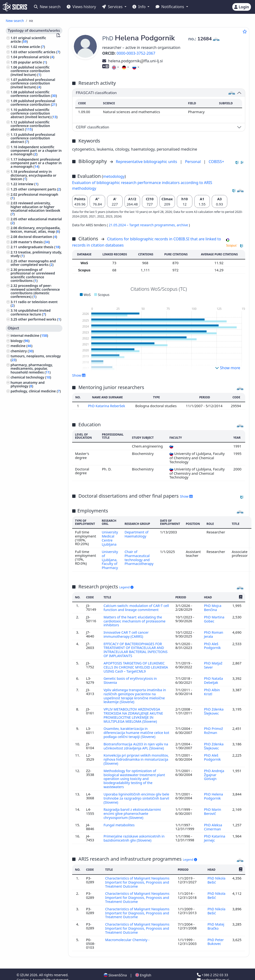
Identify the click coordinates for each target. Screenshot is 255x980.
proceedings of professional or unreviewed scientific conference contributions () (33, 275)
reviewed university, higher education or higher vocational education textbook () (35, 208)
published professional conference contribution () (34, 103)
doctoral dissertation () (38, 237)
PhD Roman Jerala (213, 632)
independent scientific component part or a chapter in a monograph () (36, 150)
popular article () (33, 62)
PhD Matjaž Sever (213, 662)
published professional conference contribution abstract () (33, 138)
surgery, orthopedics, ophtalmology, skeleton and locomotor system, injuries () (35, 440)
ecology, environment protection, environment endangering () (30, 400)
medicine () (21, 346)
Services (113, 7)
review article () (32, 47)
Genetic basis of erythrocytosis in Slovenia (131, 677)
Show (79, 375)
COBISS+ (216, 162)
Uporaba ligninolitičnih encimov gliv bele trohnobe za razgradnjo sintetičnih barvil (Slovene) (136, 795)
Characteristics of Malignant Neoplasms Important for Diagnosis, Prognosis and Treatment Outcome (138, 877)
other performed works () (40, 319)
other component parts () (40, 189)
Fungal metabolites (120, 821)
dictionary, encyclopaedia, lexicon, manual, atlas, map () (35, 230)
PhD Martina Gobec (214, 617)
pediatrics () (21, 418)
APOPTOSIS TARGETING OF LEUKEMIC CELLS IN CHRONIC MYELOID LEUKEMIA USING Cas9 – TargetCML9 (135, 664)
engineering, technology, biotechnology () (31, 411)
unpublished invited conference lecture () (30, 312)
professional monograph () (34, 196)
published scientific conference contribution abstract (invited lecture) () (34, 113)
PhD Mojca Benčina (212, 606)
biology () (20, 341)
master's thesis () (34, 242)
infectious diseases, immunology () (26, 424)
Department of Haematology (137, 534)
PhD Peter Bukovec (216, 935)
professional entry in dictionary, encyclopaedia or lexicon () (33, 175)
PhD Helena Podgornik (213, 793)
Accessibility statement (50, 974)
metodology (114, 176)
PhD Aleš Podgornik (213, 643)
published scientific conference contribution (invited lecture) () (30, 71)
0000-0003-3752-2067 (136, 53)
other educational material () (36, 221)
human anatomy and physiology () (27, 384)
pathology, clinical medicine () (36, 391)
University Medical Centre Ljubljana (110, 538)
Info (139, 7)
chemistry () (22, 351)
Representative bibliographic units (147, 162)
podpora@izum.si (213, 974)
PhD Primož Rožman (213, 726)
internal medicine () (29, 335)
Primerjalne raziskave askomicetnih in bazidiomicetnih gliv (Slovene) (135, 834)
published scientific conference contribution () (34, 94)
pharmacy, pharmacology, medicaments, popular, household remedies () (32, 368)
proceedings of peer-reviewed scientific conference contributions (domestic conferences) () (35, 291)
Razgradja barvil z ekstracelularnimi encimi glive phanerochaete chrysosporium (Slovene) (133, 810)
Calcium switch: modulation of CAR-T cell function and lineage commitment (135, 606)
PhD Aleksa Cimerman (213, 823)
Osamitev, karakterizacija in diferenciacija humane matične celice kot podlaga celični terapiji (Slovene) (134, 728)
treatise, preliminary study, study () (36, 254)
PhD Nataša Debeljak (213, 677)
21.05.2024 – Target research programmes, (143, 225)
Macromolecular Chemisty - (128, 933)
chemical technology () (31, 377)
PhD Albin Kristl (212, 688)
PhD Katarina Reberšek (107, 406)
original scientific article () (28, 40)
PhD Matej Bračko (216, 920)
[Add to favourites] (245, 32)
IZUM (25, 969)
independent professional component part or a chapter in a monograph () (36, 163)
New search (47, 7)
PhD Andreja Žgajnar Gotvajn (214, 772)
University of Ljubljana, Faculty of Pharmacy (110, 559)
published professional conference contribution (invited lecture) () (33, 83)
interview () (28, 184)
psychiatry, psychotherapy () (34, 431)
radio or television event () (34, 304)
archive (183, 225)
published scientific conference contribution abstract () (30, 126)
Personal (193, 162)
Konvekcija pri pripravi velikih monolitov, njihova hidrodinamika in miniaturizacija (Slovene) (133, 757)
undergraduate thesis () (39, 247)
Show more (228, 368)
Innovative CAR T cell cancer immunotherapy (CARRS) (127, 632)
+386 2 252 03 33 (212, 969)
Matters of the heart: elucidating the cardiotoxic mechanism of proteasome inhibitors (135, 619)
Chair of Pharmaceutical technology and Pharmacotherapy (140, 557)
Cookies (23, 974)
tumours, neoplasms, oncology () (36, 358)
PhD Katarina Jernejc (214, 834)
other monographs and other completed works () (33, 263)
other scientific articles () (39, 52)
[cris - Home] (15, 7)
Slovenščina (115, 969)
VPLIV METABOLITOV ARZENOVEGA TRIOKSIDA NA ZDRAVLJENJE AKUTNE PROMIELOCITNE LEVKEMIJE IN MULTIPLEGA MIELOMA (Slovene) (134, 711)
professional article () (36, 57)
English (143, 969)
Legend (126, 586)
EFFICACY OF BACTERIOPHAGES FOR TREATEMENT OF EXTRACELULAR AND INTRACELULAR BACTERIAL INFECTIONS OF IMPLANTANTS (136, 647)
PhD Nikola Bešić (216, 875)
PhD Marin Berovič (212, 808)
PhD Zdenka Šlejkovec (214, 707)
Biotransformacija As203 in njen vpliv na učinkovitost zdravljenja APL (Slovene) (134, 742)
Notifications (170, 7)
